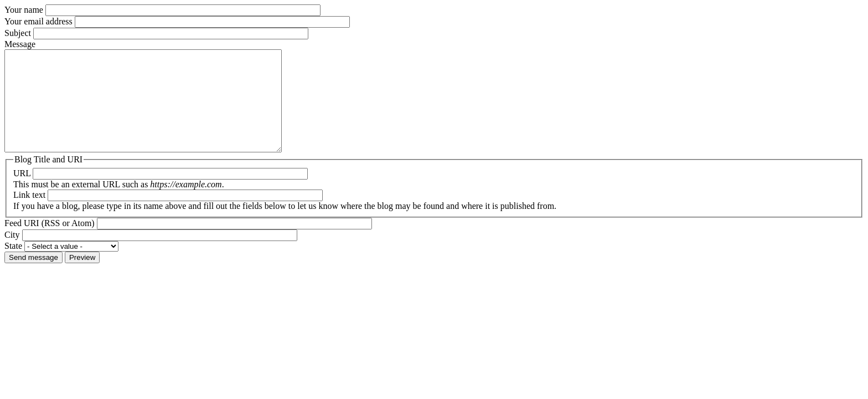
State (13, 266)
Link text (29, 215)
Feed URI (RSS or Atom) (50, 243)
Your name (24, 10)
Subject (18, 33)
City (12, 255)
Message (20, 44)
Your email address (38, 21)
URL (22, 193)
